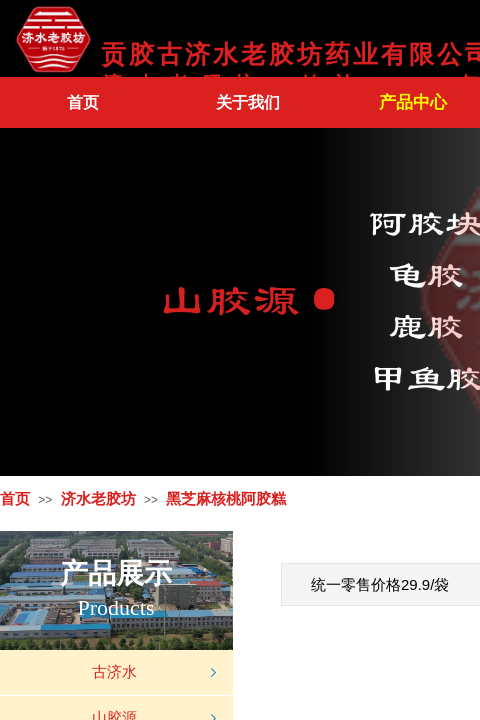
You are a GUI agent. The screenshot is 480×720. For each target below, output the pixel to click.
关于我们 (248, 102)
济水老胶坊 (98, 498)
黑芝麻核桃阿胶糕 (226, 498)
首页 (83, 102)
